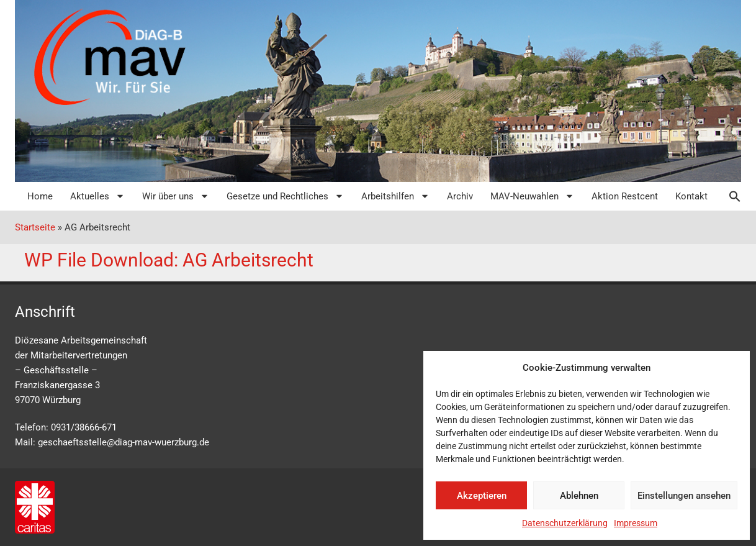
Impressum (636, 523)
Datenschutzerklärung (565, 523)
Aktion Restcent (625, 196)
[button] (729, 196)
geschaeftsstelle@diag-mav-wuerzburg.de (124, 442)
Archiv (460, 196)
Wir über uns (176, 196)
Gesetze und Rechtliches (285, 196)
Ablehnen (579, 496)
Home (40, 196)
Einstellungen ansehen (684, 496)
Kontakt (691, 196)
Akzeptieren (482, 496)
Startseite (35, 227)
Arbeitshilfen (395, 196)
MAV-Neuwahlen (532, 196)
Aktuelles (97, 196)
